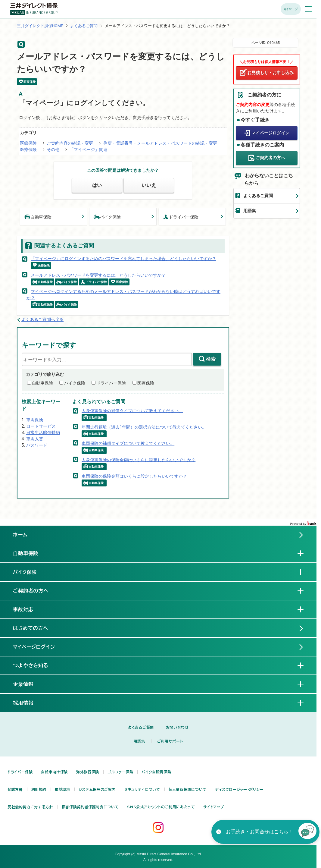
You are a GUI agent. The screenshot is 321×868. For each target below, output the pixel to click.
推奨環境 (62, 789)
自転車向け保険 (54, 772)
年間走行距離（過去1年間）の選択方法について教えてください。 (144, 427)
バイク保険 (107, 217)
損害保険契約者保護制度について (90, 807)
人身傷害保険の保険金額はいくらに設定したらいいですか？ (139, 460)
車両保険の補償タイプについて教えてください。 (128, 443)
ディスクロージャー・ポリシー (239, 789)
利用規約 (39, 789)
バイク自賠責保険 (156, 772)
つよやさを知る (36, 665)
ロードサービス (41, 426)
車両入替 (35, 439)
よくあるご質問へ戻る (42, 319)
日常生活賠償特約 (43, 432)
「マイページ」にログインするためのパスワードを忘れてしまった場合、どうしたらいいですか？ (123, 259)
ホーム (20, 535)
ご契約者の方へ (270, 158)
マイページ (291, 9)
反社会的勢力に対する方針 (30, 807)
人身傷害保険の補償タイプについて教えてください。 (132, 410)
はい (97, 185)
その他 (53, 149)
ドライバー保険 (181, 217)
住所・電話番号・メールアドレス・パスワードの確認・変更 (160, 143)
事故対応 (28, 609)
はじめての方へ (31, 628)
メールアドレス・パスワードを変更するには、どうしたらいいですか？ (98, 275)
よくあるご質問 (84, 26)
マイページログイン (270, 133)
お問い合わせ (177, 727)
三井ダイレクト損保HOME (40, 26)
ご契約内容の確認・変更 (70, 143)
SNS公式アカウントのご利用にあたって (161, 807)
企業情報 (28, 684)
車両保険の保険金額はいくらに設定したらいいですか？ (134, 476)
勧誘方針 (15, 789)
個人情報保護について (188, 789)
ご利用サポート (170, 741)
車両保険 (35, 420)
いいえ (149, 185)
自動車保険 (38, 217)
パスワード (37, 445)
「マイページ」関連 (89, 149)
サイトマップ (213, 807)
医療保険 (28, 143)
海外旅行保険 (88, 772)
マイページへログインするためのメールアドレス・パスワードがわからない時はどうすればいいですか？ (123, 295)
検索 (211, 359)
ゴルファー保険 (120, 772)
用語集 (250, 211)
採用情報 (28, 703)
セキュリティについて (142, 789)
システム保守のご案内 (97, 789)
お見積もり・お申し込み (270, 73)
